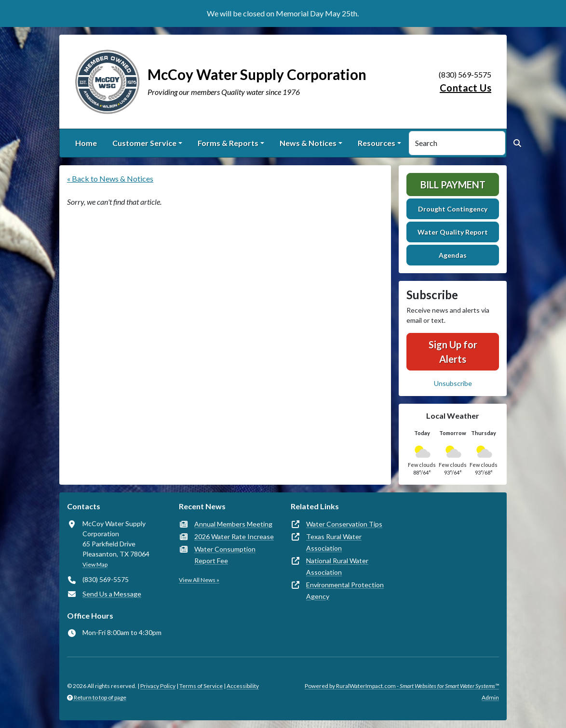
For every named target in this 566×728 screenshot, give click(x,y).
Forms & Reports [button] (228, 143)
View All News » (199, 580)
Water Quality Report (453, 232)
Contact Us (465, 88)
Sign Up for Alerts (453, 352)
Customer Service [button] (144, 143)
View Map (95, 564)
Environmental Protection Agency (345, 590)
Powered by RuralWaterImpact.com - (402, 686)
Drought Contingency (453, 209)
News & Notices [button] (308, 143)
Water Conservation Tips (344, 524)
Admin (490, 697)
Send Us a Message (112, 594)
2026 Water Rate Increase (234, 536)
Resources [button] (377, 143)
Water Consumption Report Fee (225, 555)
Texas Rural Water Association (334, 542)
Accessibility (243, 686)
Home (86, 143)
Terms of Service (201, 686)
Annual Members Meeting (233, 524)
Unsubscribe (453, 383)
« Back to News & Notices (110, 179)
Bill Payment (453, 185)
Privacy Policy (158, 686)
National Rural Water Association (337, 566)
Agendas (453, 255)
